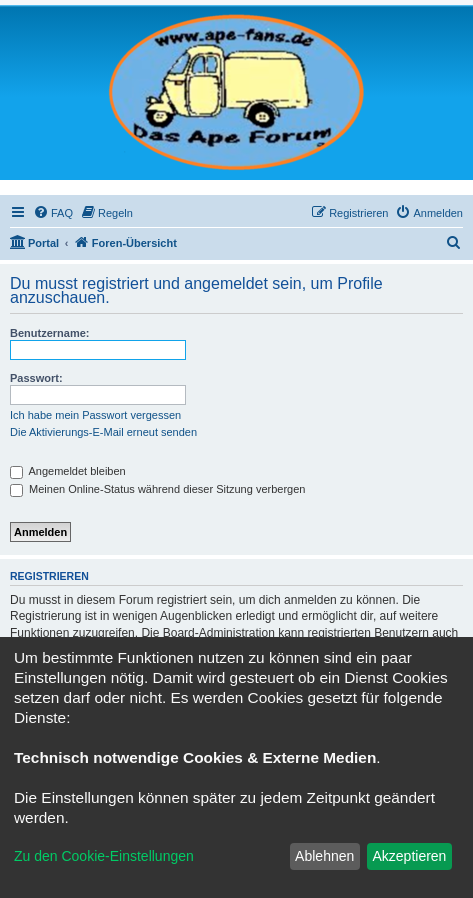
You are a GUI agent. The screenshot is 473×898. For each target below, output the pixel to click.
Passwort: (36, 378)
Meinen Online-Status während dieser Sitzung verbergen (157, 489)
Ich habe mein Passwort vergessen (95, 415)
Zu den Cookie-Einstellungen (104, 856)
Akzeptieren (409, 856)
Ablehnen (324, 856)
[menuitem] (53, 213)
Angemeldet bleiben (68, 471)
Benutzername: (49, 333)
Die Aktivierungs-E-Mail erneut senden (103, 432)
